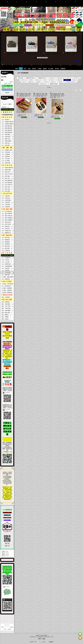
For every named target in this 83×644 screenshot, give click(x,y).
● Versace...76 (77, 78)
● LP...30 (24, 82)
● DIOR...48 (31, 82)
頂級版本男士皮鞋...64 (31, 78)
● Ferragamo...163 (61, 78)
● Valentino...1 (39, 82)
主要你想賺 (7, 520)
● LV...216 (69, 78)
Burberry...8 (53, 82)
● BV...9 (45, 80)
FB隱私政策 (51, 642)
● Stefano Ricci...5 (43, 84)
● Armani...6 (52, 78)
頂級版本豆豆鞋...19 (42, 78)
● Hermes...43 (38, 80)
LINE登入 (5, 629)
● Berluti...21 (61, 82)
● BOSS (31, 80)
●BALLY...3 (67, 80)
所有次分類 (21, 78)
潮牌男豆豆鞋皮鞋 (54, 84)
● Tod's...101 (52, 80)
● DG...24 (46, 82)
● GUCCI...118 (24, 80)
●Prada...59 (60, 80)
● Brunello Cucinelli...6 (71, 82)
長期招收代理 (7, 515)
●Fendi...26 (75, 80)
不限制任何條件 (7, 518)
